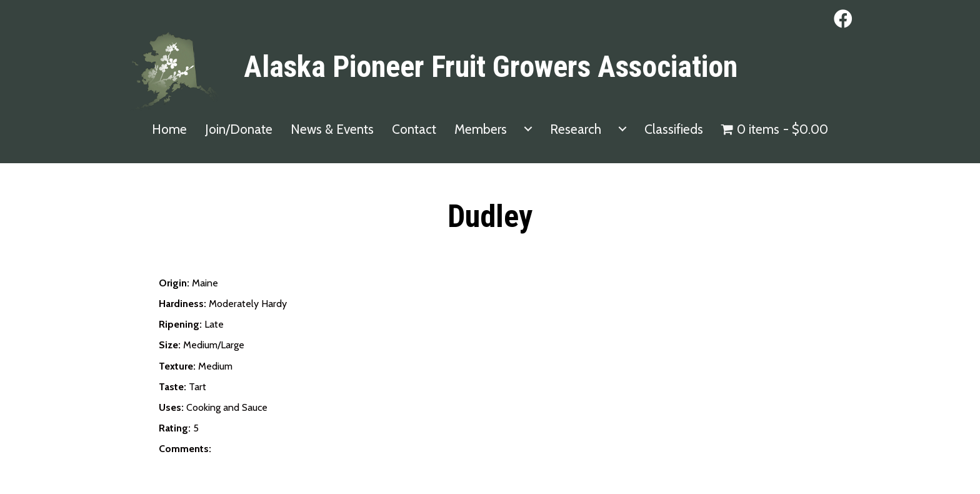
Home (169, 129)
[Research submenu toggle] (622, 129)
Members (481, 129)
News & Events (332, 129)
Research (576, 129)
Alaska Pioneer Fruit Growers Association (491, 67)
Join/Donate (239, 129)
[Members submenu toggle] (528, 129)
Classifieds (674, 129)
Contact (414, 129)
